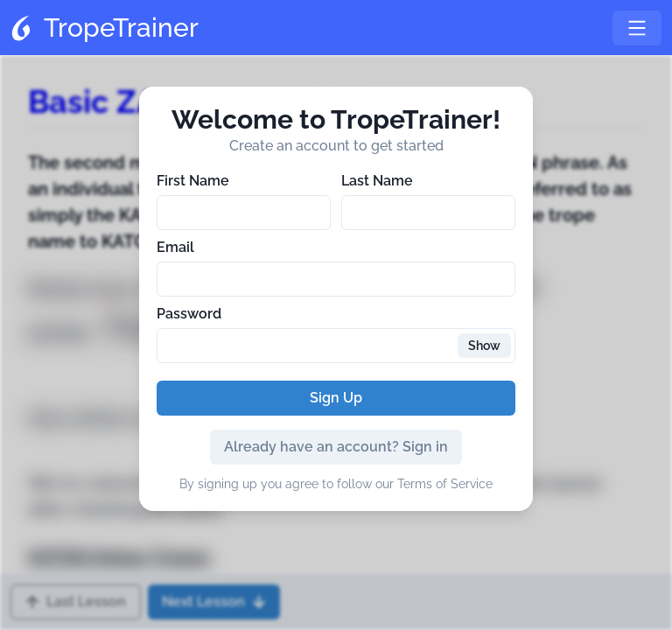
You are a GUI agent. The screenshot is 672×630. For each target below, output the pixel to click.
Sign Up (336, 398)
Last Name (377, 181)
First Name (193, 181)
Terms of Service (445, 484)
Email (175, 247)
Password (189, 314)
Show (484, 346)
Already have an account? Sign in (336, 447)
